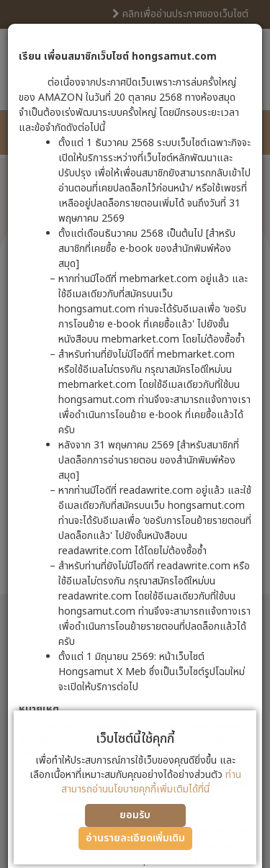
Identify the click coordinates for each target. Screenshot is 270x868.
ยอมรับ (135, 815)
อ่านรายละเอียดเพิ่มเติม (135, 838)
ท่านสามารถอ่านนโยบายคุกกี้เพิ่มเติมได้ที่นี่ (151, 782)
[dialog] (135, 434)
